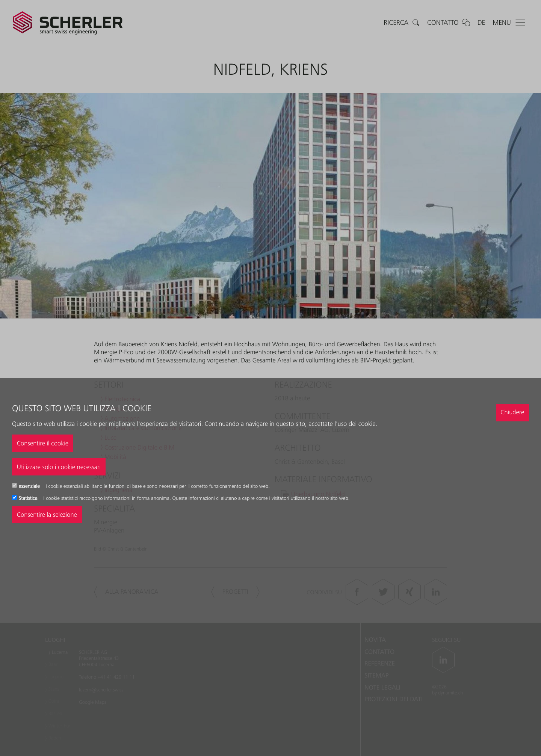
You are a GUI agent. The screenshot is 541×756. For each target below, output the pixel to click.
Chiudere (512, 412)
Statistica (29, 498)
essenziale (30, 486)
